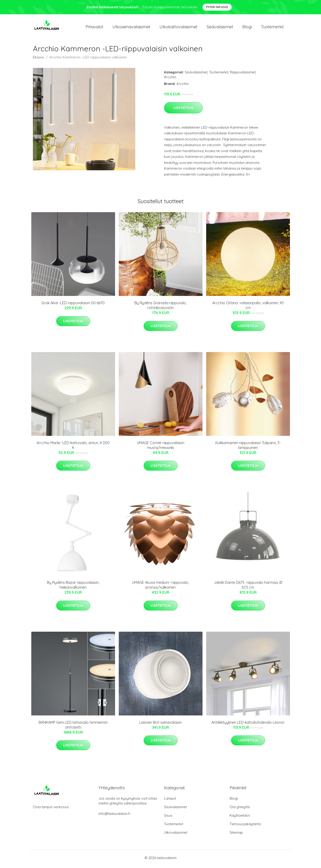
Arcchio (170, 79)
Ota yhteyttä (240, 809)
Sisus (168, 818)
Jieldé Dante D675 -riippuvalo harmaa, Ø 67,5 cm (248, 587)
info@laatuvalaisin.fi (114, 816)
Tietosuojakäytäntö (245, 826)
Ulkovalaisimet (176, 835)
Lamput (170, 801)
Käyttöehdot (240, 818)
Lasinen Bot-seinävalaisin (160, 725)
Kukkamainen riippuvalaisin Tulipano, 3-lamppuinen (248, 447)
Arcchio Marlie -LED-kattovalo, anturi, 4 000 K (73, 447)
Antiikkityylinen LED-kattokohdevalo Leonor (248, 725)
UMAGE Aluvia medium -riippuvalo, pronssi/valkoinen (160, 587)
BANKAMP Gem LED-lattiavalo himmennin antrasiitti (73, 727)
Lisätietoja (183, 110)
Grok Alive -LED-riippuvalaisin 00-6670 (73, 305)
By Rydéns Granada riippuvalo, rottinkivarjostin (160, 308)
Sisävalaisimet (220, 28)
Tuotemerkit (272, 28)
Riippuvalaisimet (243, 74)
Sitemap (236, 835)
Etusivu (38, 59)
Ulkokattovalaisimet (178, 28)
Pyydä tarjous (217, 7)
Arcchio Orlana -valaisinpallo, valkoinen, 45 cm (248, 308)
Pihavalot (94, 28)
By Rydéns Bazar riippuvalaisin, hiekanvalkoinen (73, 587)
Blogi (247, 28)
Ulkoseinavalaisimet (131, 28)
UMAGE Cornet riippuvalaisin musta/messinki (161, 447)
